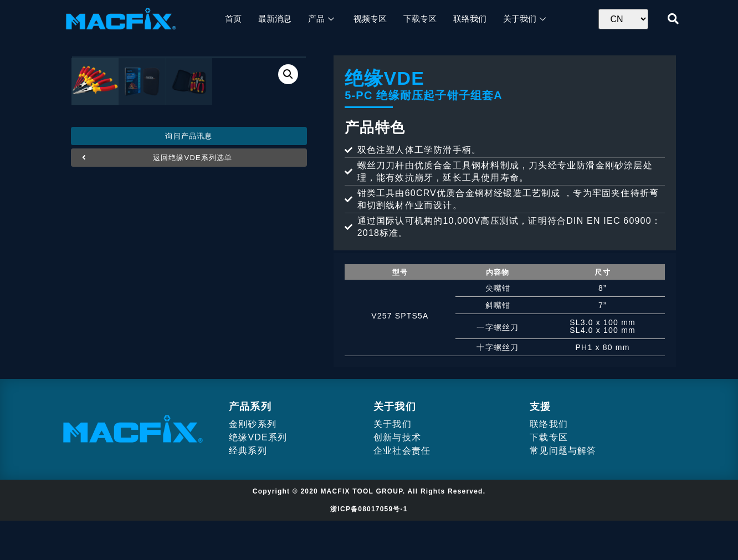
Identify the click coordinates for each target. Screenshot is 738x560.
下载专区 (549, 477)
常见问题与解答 (563, 490)
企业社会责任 (402, 490)
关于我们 (393, 463)
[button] (189, 370)
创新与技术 (397, 477)
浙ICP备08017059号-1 (369, 548)
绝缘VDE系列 (258, 477)
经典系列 (248, 490)
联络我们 (549, 463)
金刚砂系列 (253, 463)
